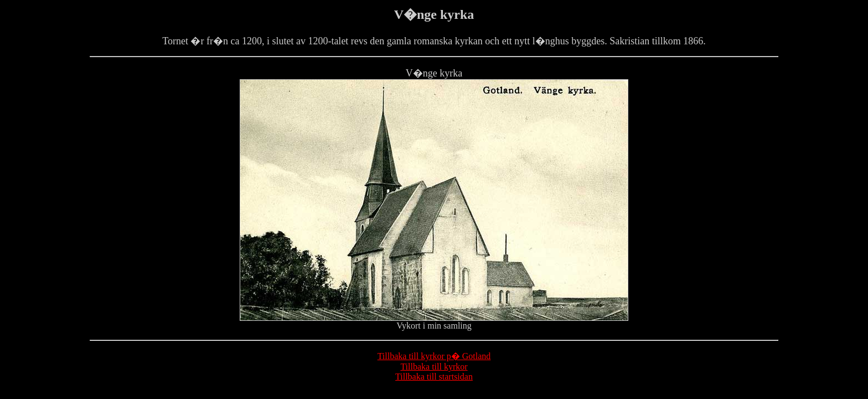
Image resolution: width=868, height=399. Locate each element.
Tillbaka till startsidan (434, 377)
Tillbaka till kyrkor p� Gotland (434, 356)
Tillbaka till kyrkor (434, 367)
